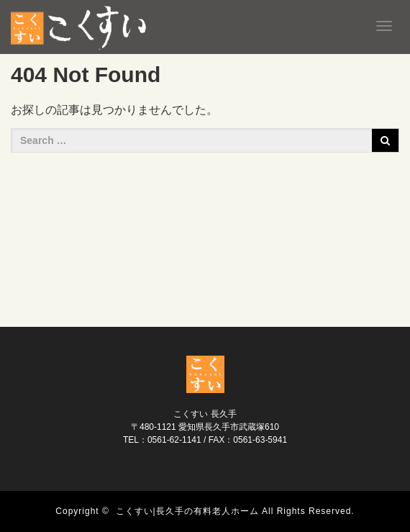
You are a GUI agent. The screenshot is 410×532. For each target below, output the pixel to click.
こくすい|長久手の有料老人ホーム (187, 511)
